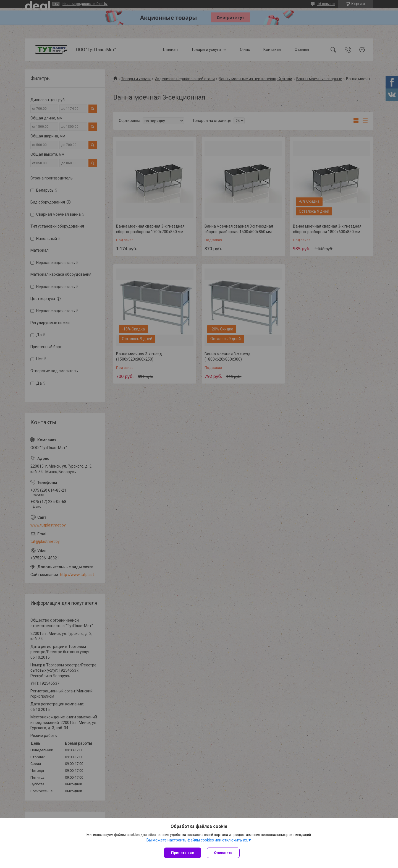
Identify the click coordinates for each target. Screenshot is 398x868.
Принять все (183, 853)
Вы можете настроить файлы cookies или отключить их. (197, 840)
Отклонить (223, 853)
